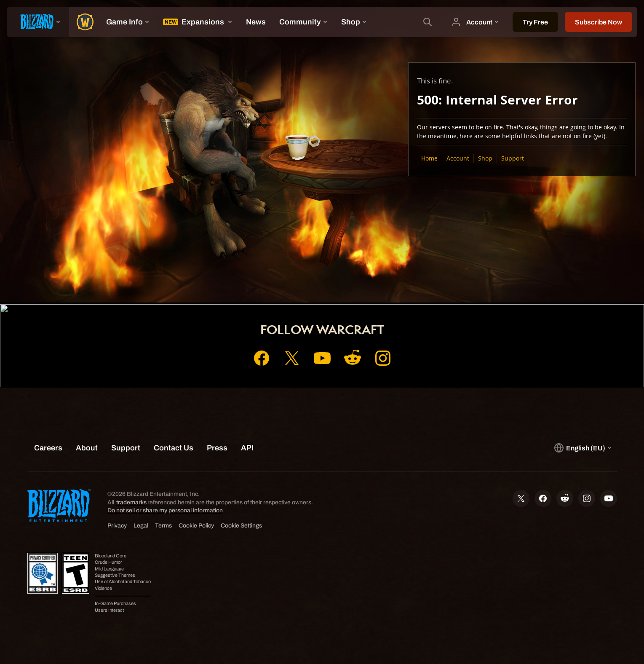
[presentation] (38, 22)
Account (458, 158)
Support (513, 158)
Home (429, 158)
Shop (485, 158)
